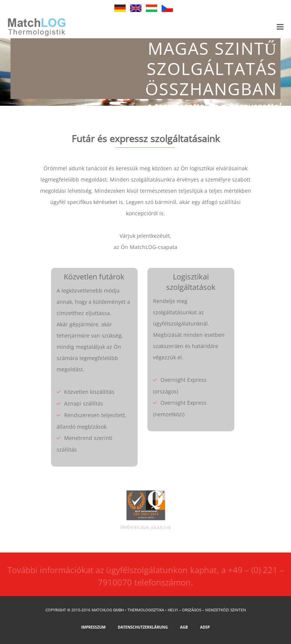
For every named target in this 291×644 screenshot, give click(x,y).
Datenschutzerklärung (143, 627)
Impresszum (93, 627)
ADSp (205, 627)
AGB (184, 627)
